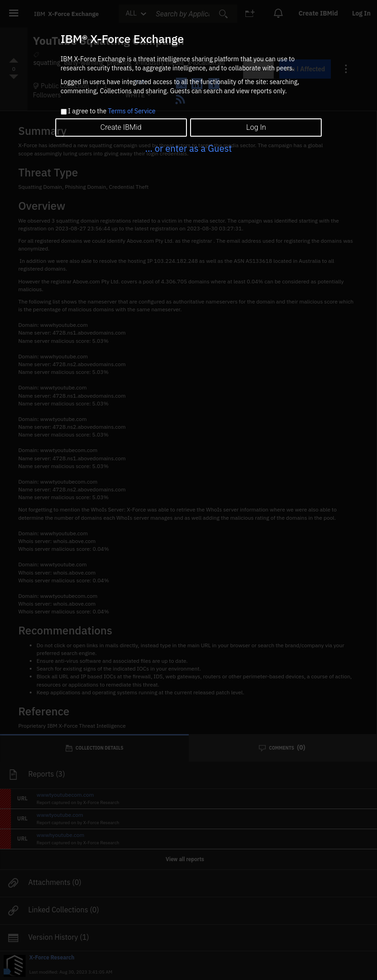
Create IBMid (121, 127)
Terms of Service (132, 111)
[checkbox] (64, 112)
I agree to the (112, 112)
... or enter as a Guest (188, 148)
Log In (256, 127)
